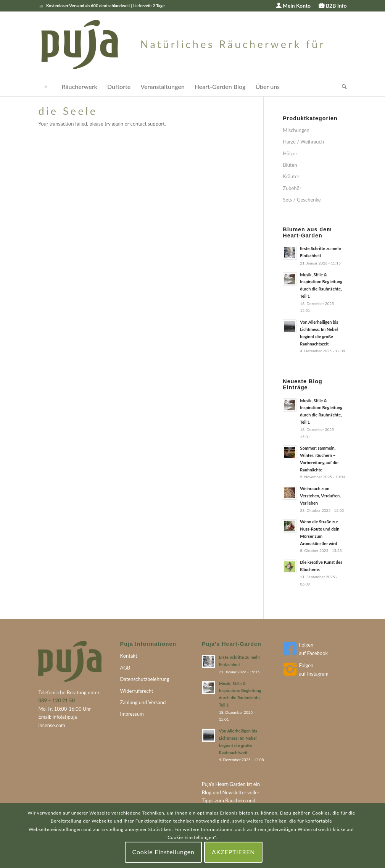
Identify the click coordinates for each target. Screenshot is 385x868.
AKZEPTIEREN (233, 852)
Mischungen (296, 130)
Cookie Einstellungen (164, 852)
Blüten (290, 165)
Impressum (132, 714)
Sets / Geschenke (302, 200)
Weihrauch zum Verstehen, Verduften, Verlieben (320, 496)
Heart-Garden (231, 784)
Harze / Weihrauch (303, 142)
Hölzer (290, 153)
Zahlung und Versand (143, 702)
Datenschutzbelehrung (145, 679)
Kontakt (129, 656)
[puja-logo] (192, 44)
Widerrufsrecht (137, 691)
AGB (125, 668)
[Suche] (342, 87)
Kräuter (291, 176)
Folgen (306, 645)
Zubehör (292, 188)
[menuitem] (293, 6)
